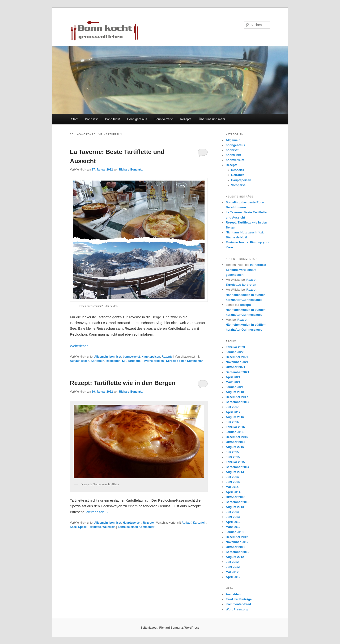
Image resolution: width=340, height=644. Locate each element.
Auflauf (75, 361)
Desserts (238, 170)
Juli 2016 (232, 422)
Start (74, 119)
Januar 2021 (235, 387)
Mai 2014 (232, 487)
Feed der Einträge (239, 599)
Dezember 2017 (237, 397)
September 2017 (238, 402)
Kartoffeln (98, 361)
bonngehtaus (235, 145)
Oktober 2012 (235, 547)
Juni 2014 (233, 482)
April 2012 (233, 577)
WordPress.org (237, 609)
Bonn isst (91, 119)
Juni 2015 (233, 457)
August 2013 (235, 507)
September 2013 (238, 502)
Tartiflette (134, 361)
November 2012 (237, 542)
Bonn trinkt (112, 119)
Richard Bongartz (131, 170)
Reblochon (113, 361)
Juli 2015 (232, 452)
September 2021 (238, 372)
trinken (159, 361)
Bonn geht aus (137, 119)
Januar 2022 (235, 352)
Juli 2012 (232, 562)
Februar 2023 (235, 347)
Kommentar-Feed (238, 604)
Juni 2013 (233, 517)
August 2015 (235, 447)
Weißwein (109, 527)
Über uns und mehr (212, 119)
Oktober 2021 (235, 367)
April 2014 (233, 492)
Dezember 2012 (237, 537)
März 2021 (233, 382)
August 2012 (235, 557)
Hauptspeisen (151, 357)
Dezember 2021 (237, 357)
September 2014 (238, 467)
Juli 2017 (232, 407)
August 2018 (235, 392)
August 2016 (235, 417)
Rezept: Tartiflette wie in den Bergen (123, 383)
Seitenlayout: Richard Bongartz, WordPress (170, 628)
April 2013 (233, 522)
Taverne (147, 361)
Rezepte (186, 119)
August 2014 (235, 472)
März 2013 (233, 527)
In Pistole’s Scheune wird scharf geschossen (246, 270)
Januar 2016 (235, 432)
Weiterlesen (81, 346)
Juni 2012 (233, 567)
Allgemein (101, 357)
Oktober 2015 (235, 442)
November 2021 (237, 362)
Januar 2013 (235, 532)
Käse (73, 527)
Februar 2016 (235, 427)
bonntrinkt (233, 155)
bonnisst (115, 357)
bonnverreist (131, 357)
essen (85, 361)
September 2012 (238, 552)
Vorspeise (238, 185)
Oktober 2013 (235, 497)
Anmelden (233, 594)
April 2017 (233, 412)
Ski (124, 361)
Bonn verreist (164, 119)
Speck (82, 527)
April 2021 (233, 377)
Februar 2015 (235, 462)
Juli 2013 (232, 512)
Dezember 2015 (237, 437)
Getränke (238, 175)
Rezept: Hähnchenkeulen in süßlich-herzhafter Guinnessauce (246, 295)
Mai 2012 (232, 572)
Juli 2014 (232, 477)
